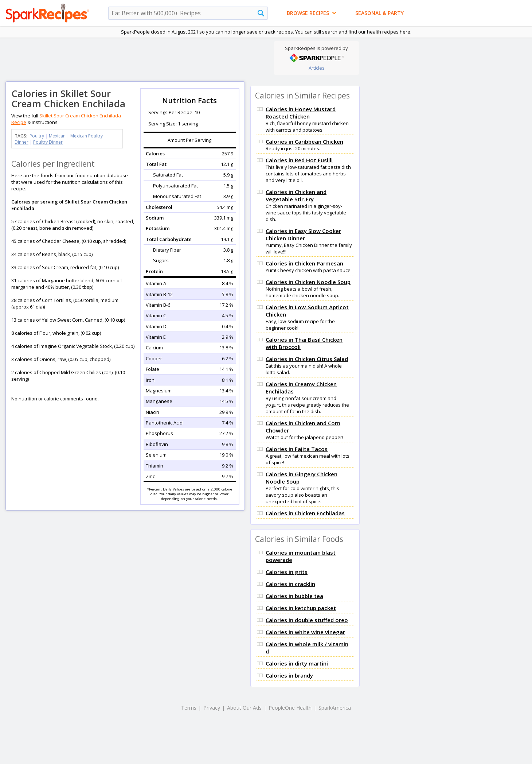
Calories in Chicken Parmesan (304, 263)
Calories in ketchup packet (301, 608)
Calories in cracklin (290, 584)
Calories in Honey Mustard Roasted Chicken (301, 113)
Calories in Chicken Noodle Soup (308, 282)
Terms (189, 708)
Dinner (21, 142)
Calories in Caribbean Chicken (304, 141)
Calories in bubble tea (294, 596)
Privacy (212, 708)
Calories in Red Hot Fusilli (299, 160)
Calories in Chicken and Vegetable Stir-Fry (296, 195)
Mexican (57, 136)
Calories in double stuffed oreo (307, 620)
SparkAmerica (335, 708)
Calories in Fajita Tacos (297, 449)
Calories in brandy (289, 675)
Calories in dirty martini (297, 663)
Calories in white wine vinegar (305, 632)
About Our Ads (244, 708)
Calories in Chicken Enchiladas (305, 513)
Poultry (37, 136)
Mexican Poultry (87, 136)
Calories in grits (287, 572)
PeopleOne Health (290, 708)
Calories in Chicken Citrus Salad (307, 359)
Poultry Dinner (48, 142)
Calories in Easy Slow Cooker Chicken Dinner (303, 234)
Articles (317, 68)
